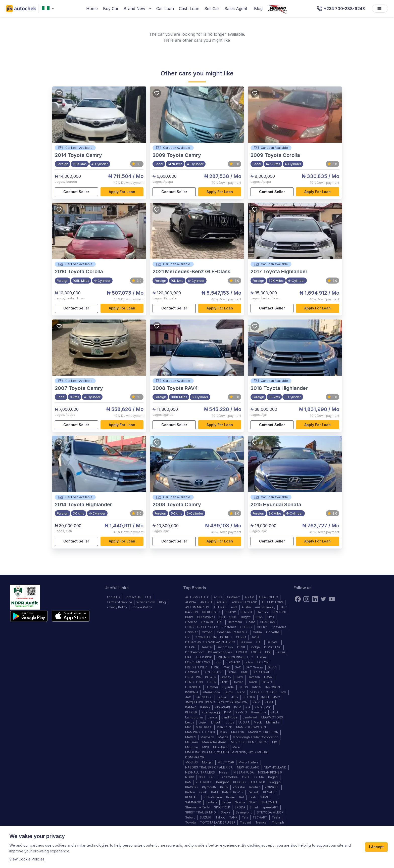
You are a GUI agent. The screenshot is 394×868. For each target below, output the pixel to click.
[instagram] (306, 599)
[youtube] (332, 599)
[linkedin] (315, 599)
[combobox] (49, 9)
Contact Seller (76, 192)
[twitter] (323, 599)
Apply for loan (122, 192)
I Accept (376, 847)
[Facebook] (298, 599)
